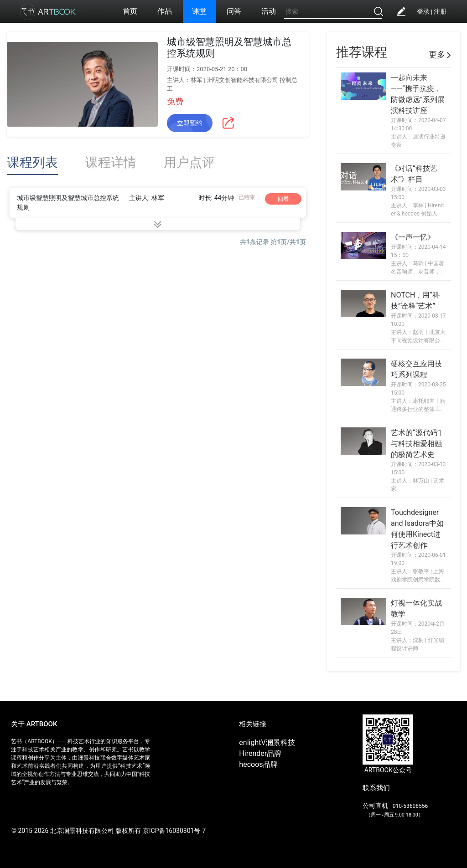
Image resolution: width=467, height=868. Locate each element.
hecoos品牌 (258, 764)
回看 (283, 199)
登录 (423, 11)
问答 (234, 11)
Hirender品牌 (260, 753)
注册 (440, 11)
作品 (165, 11)
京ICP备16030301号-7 (174, 831)
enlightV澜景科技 (267, 742)
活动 (269, 11)
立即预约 (190, 123)
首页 (130, 11)
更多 (440, 54)
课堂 (199, 11)
